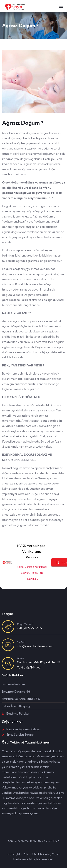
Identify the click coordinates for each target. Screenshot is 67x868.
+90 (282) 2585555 (29, 628)
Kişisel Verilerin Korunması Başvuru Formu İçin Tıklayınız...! (32, 573)
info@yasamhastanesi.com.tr (36, 646)
